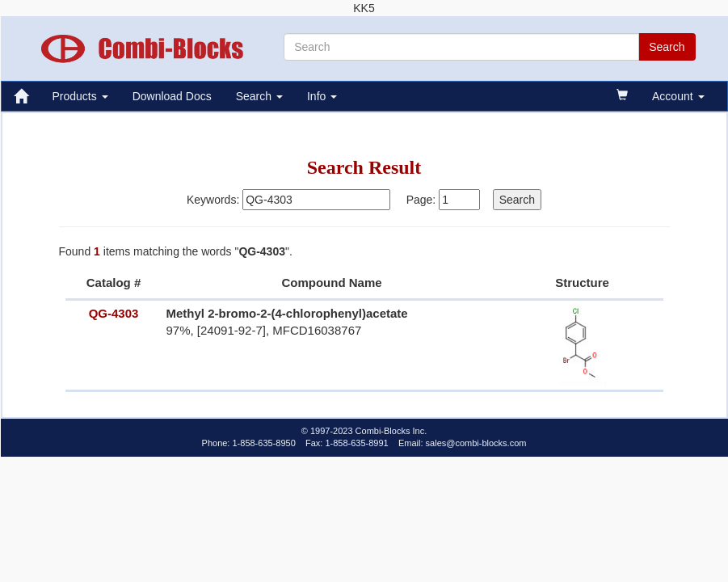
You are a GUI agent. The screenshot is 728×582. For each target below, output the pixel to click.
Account (678, 96)
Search (259, 96)
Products (80, 96)
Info (322, 96)
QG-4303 (114, 313)
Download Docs (172, 96)
